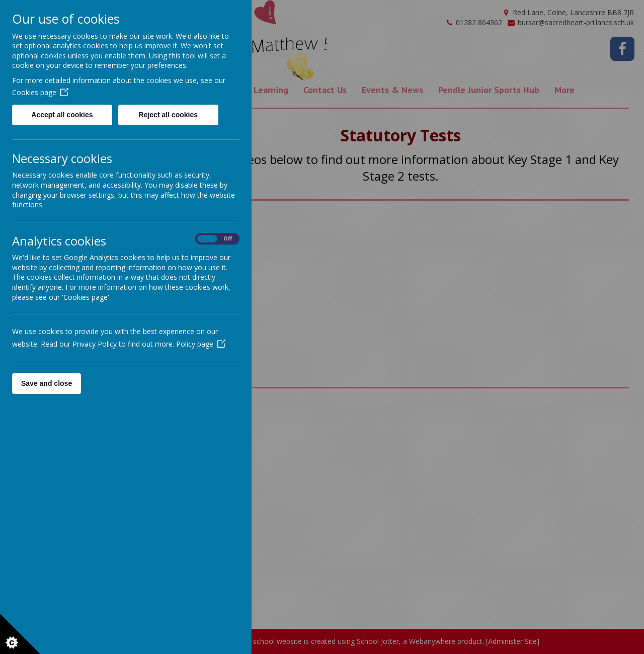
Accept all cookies (62, 115)
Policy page (201, 344)
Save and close (47, 383)
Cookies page (40, 92)
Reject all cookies (169, 115)
